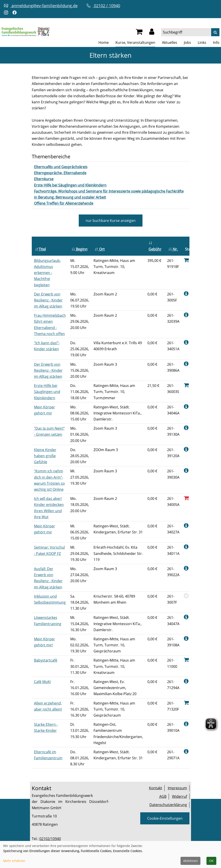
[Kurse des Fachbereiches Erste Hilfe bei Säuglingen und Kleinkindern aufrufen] (70, 185)
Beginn (79, 249)
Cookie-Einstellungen (165, 818)
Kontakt (156, 788)
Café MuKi (42, 682)
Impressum (177, 788)
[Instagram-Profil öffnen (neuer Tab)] (7, 13)
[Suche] (215, 32)
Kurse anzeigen (111, 221)
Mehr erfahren (14, 861)
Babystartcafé (46, 660)
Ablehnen (190, 861)
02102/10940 (50, 839)
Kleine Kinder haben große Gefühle (45, 456)
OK (211, 861)
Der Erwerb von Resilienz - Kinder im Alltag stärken (48, 300)
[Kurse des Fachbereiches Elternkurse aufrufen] (44, 179)
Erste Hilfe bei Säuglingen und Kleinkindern (47, 392)
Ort (100, 249)
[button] (152, 33)
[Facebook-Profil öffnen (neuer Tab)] (16, 13)
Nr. (173, 249)
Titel (40, 249)
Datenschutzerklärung (168, 805)
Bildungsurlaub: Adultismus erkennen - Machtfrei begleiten (47, 273)
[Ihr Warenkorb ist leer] (139, 33)
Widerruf (180, 796)
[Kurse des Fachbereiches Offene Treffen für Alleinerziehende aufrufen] (64, 203)
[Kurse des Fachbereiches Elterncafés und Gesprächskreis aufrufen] (61, 167)
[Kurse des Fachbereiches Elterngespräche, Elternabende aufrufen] (60, 173)
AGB (163, 796)
